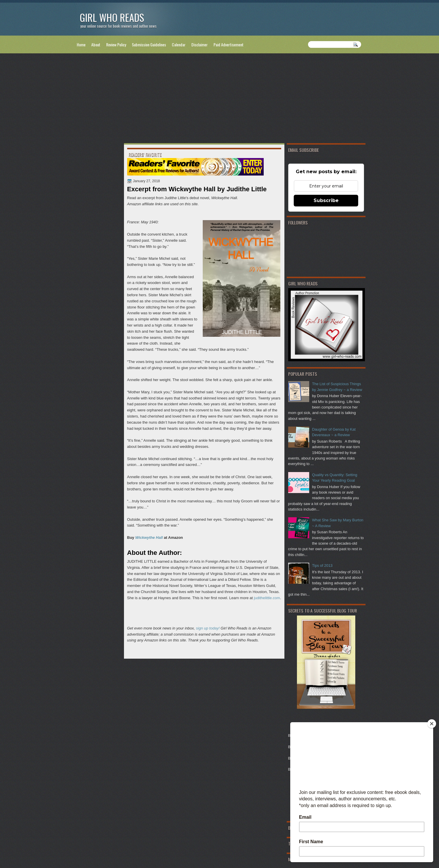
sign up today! (208, 628)
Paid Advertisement (229, 44)
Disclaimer (200, 44)
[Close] (432, 724)
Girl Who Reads (112, 17)
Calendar (179, 44)
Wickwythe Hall (149, 538)
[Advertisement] (220, 99)
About (96, 44)
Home (81, 44)
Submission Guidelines (149, 44)
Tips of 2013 (322, 565)
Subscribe (326, 200)
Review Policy (116, 44)
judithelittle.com (267, 598)
